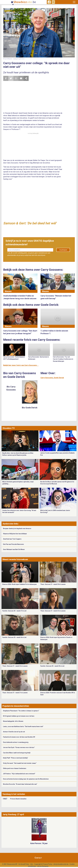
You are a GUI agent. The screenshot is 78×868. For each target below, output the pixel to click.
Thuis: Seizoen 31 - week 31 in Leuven (15, 693)
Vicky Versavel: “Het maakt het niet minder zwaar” (20, 763)
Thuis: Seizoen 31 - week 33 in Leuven (53, 611)
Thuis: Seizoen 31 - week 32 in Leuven (15, 666)
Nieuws (8, 291)
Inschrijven (63, 250)
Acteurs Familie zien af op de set (14, 732)
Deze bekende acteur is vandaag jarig (16, 742)
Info (32, 864)
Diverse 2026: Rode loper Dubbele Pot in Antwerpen (19, 584)
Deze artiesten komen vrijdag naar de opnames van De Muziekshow (26, 779)
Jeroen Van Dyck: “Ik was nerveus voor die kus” (19, 747)
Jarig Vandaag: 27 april (13, 814)
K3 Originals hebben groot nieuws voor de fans (19, 716)
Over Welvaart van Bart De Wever (14, 549)
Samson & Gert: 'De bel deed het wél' (30, 223)
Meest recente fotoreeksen (15, 559)
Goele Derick (59, 378)
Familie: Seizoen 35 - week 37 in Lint (14, 611)
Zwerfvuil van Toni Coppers (12, 539)
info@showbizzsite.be (61, 864)
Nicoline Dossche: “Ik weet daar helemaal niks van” (20, 784)
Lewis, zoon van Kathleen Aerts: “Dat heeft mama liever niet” (23, 727)
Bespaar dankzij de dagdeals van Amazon (17, 528)
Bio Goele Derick (30, 408)
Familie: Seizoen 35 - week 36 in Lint (14, 637)
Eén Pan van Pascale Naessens (13, 544)
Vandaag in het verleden (14, 794)
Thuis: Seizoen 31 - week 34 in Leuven (53, 584)
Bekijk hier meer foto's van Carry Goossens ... (21, 365)
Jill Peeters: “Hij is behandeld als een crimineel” (19, 774)
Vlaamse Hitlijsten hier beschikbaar (15, 534)
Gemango (45, 866)
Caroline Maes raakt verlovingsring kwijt (17, 753)
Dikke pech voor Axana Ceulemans (15, 768)
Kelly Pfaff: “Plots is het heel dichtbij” (16, 758)
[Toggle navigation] (74, 2)
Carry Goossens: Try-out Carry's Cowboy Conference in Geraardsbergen (63, 359)
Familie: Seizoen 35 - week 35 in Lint (52, 666)
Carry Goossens (47, 378)
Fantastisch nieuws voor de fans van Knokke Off (19, 737)
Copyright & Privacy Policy (43, 864)
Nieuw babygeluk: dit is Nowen (13, 721)
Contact (38, 858)
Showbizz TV (9, 428)
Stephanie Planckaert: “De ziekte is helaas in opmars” (21, 711)
